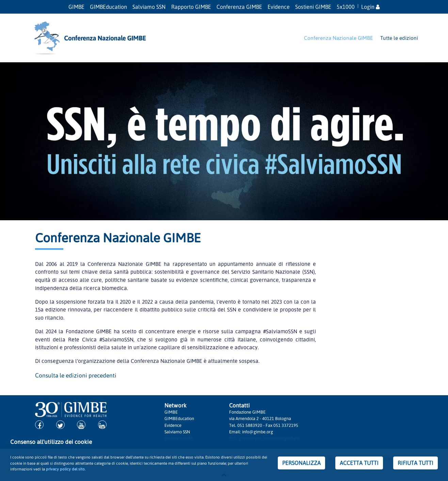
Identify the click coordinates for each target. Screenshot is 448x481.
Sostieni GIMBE (313, 7)
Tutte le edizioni (399, 38)
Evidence (279, 7)
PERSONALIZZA (301, 463)
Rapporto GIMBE (191, 7)
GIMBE (76, 7)
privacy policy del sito (65, 469)
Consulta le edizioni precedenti (76, 375)
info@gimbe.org (258, 432)
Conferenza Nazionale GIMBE (338, 38)
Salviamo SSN (149, 7)
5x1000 (346, 7)
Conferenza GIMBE (239, 7)
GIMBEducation (108, 7)
